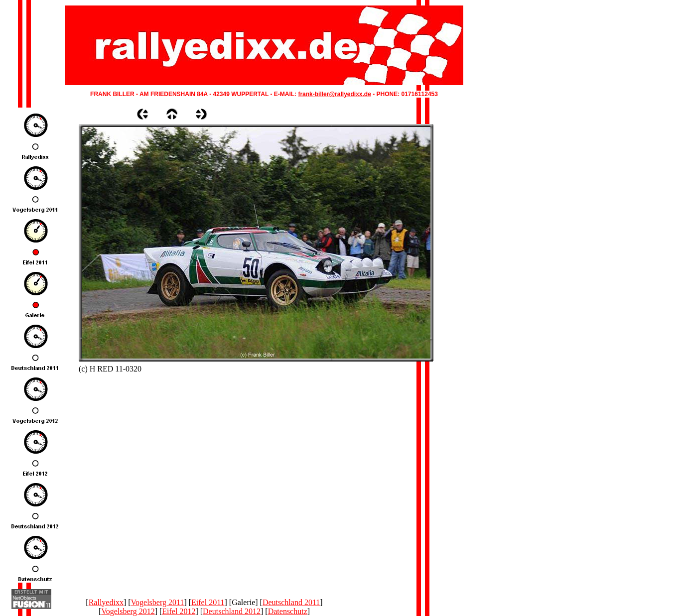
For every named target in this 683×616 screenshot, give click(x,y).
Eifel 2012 (179, 611)
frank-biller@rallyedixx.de (334, 94)
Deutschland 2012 (232, 611)
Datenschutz (288, 611)
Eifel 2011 (208, 602)
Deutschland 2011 (291, 602)
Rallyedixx (106, 602)
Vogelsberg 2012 (128, 611)
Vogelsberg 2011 (158, 602)
